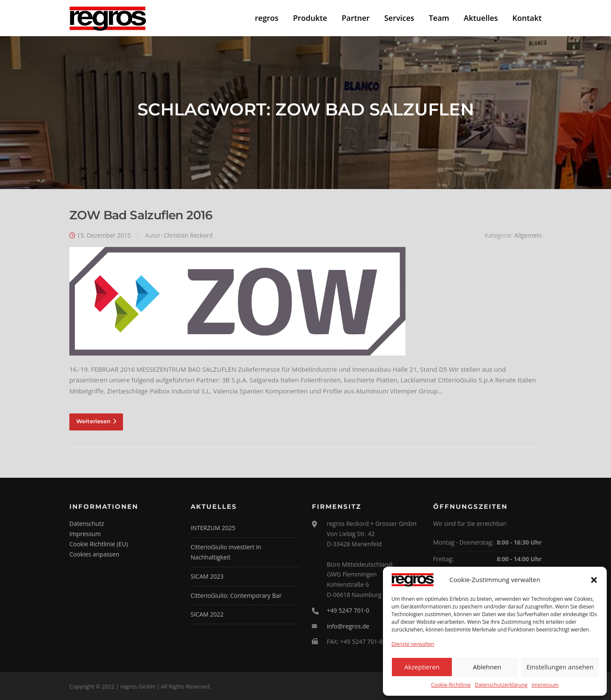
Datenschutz (87, 524)
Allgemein (528, 235)
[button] (594, 580)
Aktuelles (481, 18)
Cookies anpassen (94, 554)
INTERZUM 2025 (213, 528)
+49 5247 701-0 (348, 610)
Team (439, 18)
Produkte (310, 18)
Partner (356, 18)
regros (267, 18)
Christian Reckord (188, 235)
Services (399, 18)
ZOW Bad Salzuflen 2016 (141, 215)
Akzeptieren (422, 667)
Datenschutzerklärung (501, 685)
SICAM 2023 (207, 576)
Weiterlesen (96, 421)
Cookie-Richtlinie (451, 685)
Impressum (545, 685)
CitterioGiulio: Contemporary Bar (236, 595)
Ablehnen (487, 667)
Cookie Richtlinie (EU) (99, 544)
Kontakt (527, 18)
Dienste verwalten (413, 644)
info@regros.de (348, 626)
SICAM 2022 (207, 614)
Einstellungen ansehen (560, 667)
